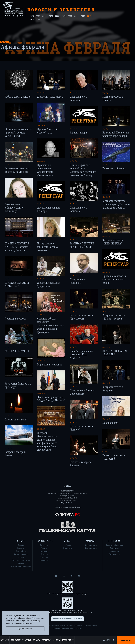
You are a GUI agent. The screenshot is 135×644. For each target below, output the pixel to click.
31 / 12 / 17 (8, 93)
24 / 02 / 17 (8, 448)
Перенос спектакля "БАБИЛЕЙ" (114, 457)
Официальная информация (21, 566)
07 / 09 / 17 (74, 240)
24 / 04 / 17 (8, 380)
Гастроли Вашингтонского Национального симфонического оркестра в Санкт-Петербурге (48, 441)
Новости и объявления (114, 545)
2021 (64, 16)
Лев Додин (44, 545)
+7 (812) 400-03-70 (67, 503)
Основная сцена (91, 545)
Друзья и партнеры (21, 554)
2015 (38, 20)
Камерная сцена (91, 548)
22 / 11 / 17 (106, 93)
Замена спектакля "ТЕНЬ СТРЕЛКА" (113, 242)
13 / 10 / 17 (106, 197)
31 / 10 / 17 (41, 125)
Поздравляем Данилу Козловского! (82, 392)
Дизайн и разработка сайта (63, 628)
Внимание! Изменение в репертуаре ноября (116, 134)
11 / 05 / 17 (8, 315)
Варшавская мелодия (49, 365)
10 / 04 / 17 (41, 393)
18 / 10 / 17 (8, 165)
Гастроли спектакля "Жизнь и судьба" (114, 317)
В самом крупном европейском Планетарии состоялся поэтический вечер (83, 170)
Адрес (108, 640)
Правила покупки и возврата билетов (68, 507)
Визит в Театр (21, 551)
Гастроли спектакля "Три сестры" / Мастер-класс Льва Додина (116, 204)
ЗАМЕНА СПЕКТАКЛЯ (17, 351)
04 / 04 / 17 (8, 416)
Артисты (44, 548)
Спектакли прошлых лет (21, 560)
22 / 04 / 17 (106, 383)
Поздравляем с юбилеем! (78, 98)
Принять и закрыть (25, 629)
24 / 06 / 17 (74, 311)
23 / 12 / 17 (41, 93)
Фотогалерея (114, 551)
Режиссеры (44, 557)
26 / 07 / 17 (106, 272)
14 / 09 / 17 (41, 240)
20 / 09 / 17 (106, 236)
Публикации (114, 548)
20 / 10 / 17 (106, 165)
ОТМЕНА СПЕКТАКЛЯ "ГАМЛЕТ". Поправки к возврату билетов (18, 247)
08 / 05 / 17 (74, 347)
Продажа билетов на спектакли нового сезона (114, 279)
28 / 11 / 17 (74, 93)
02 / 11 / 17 (8, 125)
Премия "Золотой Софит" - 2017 (47, 131)
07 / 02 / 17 (106, 451)
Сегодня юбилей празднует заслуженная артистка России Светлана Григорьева (50, 325)
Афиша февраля (23, 47)
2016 (32, 20)
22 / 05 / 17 (106, 311)
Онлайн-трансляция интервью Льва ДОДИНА (81, 354)
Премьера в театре (15, 319)
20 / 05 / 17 (41, 315)
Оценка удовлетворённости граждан (67, 619)
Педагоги (44, 554)
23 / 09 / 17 (8, 200)
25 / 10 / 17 (41, 161)
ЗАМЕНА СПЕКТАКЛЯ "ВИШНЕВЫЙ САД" (82, 245)
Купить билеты (126, 640)
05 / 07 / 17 (41, 279)
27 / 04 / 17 (41, 361)
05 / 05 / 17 (8, 347)
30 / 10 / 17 (74, 129)
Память (21, 563)
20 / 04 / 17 (74, 386)
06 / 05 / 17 (106, 347)
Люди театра (44, 560)
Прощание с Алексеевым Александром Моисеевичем (45, 170)
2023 (51, 16)
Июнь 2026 (67, 548)
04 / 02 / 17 (74, 458)
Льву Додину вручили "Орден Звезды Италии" (51, 399)
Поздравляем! (111, 423)
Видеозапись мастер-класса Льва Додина (17, 170)
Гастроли (21, 557)
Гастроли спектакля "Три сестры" (81, 317)
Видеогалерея (114, 554)
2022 (57, 16)
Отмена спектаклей (16, 419)
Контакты (21, 548)
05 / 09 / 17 (8, 240)
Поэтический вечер (114, 168)
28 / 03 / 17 (41, 429)
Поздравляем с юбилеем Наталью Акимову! (48, 247)
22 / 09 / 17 (41, 204)
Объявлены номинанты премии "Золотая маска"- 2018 (18, 133)
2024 (44, 16)
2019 (76, 16)
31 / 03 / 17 (74, 422)
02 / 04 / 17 (106, 419)
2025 (38, 16)
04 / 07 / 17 (8, 279)
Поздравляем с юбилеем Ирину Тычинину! (14, 208)
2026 (32, 16)
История (21, 545)
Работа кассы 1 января (18, 97)
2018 (83, 16)
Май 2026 (67, 545)
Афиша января (78, 133)
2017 (89, 16)
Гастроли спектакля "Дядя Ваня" (49, 284)
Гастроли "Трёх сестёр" (51, 97)
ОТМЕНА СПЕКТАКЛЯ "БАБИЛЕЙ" (17, 284)
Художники (44, 551)
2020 (70, 16)
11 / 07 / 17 (74, 275)
